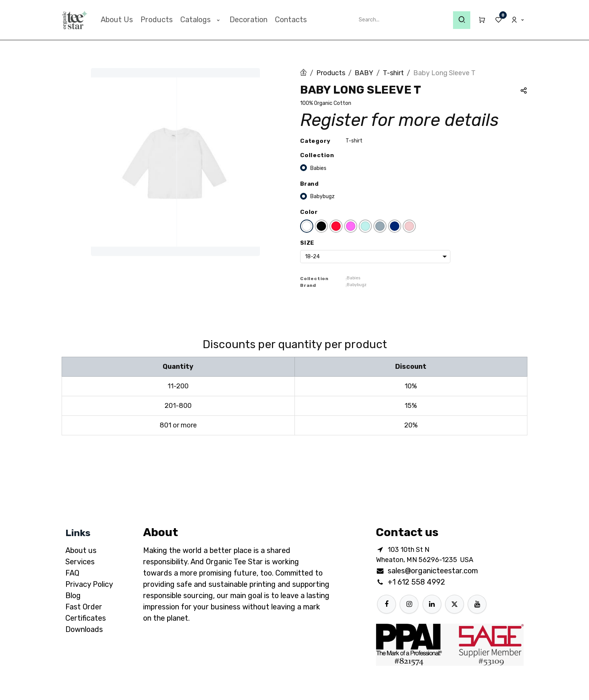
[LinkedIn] (432, 604)
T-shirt (393, 73)
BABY (364, 73)
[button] (524, 92)
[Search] (462, 20)
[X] (455, 604)
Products (331, 73)
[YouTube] (477, 604)
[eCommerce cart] (479, 20)
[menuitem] (117, 20)
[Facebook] (387, 604)
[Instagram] (409, 604)
